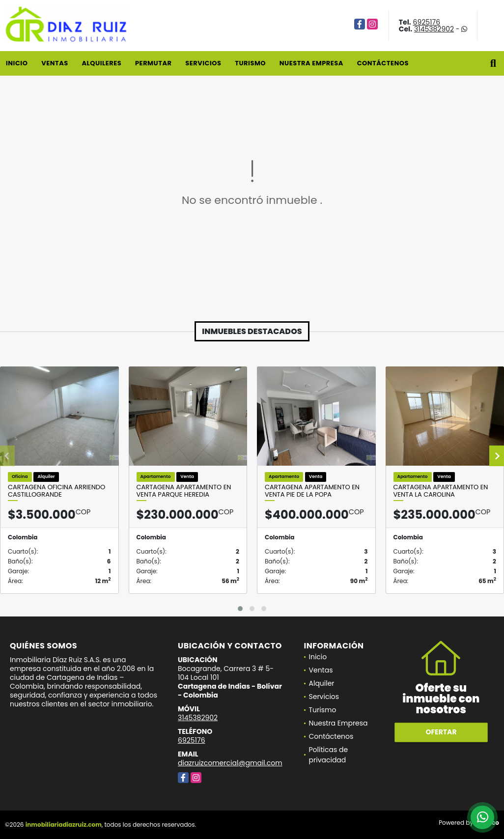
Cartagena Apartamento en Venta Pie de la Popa (312, 491)
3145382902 (434, 29)
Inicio (17, 63)
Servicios (203, 63)
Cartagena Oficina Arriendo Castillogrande (56, 491)
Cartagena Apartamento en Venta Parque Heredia (184, 491)
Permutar (153, 63)
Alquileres (101, 63)
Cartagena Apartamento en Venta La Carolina (441, 491)
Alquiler (322, 683)
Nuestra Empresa (311, 63)
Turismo (250, 63)
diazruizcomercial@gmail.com (230, 763)
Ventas (55, 63)
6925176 (427, 22)
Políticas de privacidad (329, 755)
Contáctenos (383, 63)
